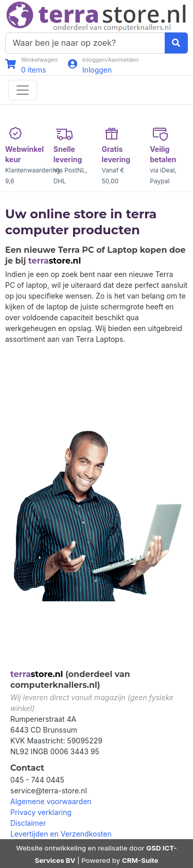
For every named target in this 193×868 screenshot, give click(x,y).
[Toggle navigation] (23, 90)
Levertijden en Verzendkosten (61, 834)
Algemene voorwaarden (51, 801)
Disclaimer (28, 823)
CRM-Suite (140, 860)
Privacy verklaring (41, 812)
